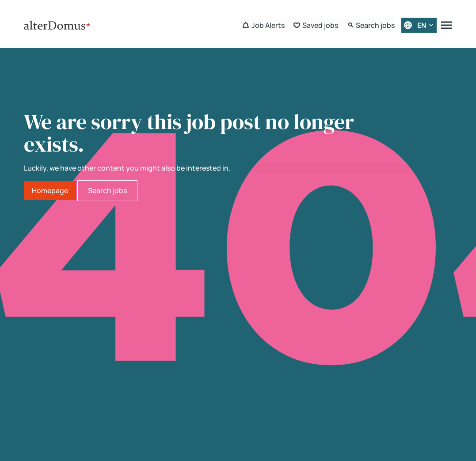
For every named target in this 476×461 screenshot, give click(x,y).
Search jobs (107, 190)
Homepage (50, 190)
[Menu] (447, 25)
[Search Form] (371, 25)
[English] (419, 25)
